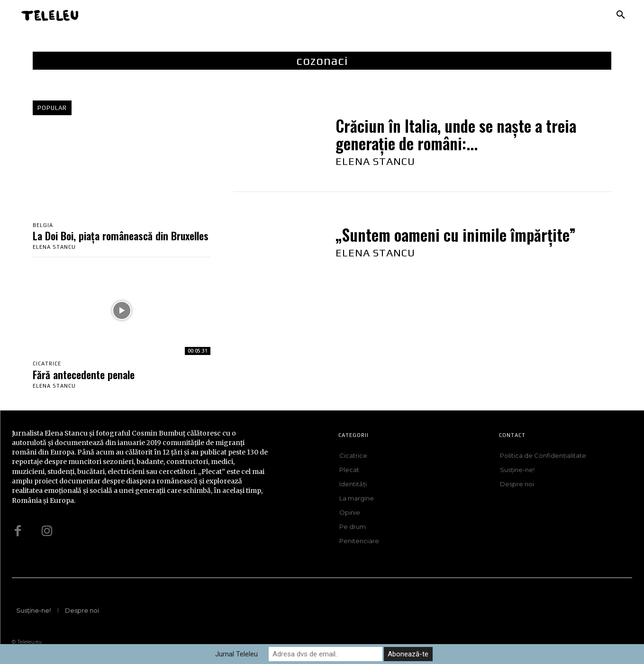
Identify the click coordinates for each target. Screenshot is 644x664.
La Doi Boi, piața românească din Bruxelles (121, 236)
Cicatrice (47, 364)
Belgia (43, 225)
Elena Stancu (54, 247)
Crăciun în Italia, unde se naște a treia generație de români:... (456, 134)
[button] (621, 15)
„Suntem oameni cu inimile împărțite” (456, 235)
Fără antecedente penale (84, 374)
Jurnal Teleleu (236, 654)
